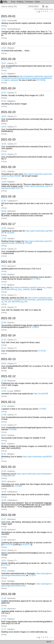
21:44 (4, 406)
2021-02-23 (8, 112)
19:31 (4, 561)
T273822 (37, 279)
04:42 (4, 571)
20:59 (4, 481)
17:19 (4, 381)
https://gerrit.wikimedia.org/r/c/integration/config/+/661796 (27, 475)
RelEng (20, 2)
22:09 (4, 530)
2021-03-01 (8, 16)
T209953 (35, 327)
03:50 (4, 364)
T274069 (13, 429)
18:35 (4, 144)
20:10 (4, 550)
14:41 (4, 29)
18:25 (4, 21)
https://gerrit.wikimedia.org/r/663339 (27, 458)
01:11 (4, 74)
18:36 (4, 492)
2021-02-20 (8, 140)
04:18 (4, 295)
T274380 (7, 68)
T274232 (7, 565)
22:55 (4, 471)
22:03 (4, 48)
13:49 (4, 182)
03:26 (4, 249)
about (49, 642)
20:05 (4, 228)
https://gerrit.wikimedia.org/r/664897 (27, 232)
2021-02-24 (8, 88)
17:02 (4, 285)
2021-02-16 (8, 262)
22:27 (4, 519)
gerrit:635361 (8, 544)
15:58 (4, 323)
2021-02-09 (8, 515)
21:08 (4, 540)
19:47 (4, 63)
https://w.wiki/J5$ (41, 394)
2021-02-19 (8, 167)
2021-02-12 (8, 376)
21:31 (4, 340)
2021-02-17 (8, 224)
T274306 (18, 486)
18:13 (4, 154)
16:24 (4, 127)
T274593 (42, 409)
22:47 (4, 93)
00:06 (4, 211)
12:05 (4, 391)
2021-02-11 (8, 402)
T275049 (10, 233)
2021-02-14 (8, 335)
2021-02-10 (8, 467)
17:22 (4, 619)
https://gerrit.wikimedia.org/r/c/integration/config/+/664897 (27, 175)
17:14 (4, 425)
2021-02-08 (8, 594)
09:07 (4, 444)
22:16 (4, 101)
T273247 (32, 575)
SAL (4, 2)
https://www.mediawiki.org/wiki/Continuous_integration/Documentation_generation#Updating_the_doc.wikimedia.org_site (27, 300)
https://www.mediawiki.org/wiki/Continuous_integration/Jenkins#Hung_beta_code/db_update (27, 288)
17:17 (4, 629)
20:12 (4, 348)
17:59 (4, 239)
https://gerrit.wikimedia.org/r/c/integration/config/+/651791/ (27, 187)
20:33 (4, 266)
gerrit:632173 (26, 544)
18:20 (4, 116)
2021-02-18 (8, 196)
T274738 (42, 351)
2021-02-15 (8, 318)
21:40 (4, 598)
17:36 (4, 415)
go (47, 6)
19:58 (4, 274)
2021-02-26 (8, 59)
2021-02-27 (8, 44)
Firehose (29, 2)
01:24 (4, 454)
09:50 (4, 435)
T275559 (41, 80)
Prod (13, 2)
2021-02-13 (8, 359)
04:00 (4, 307)
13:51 (4, 171)
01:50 (4, 201)
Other (38, 2)
